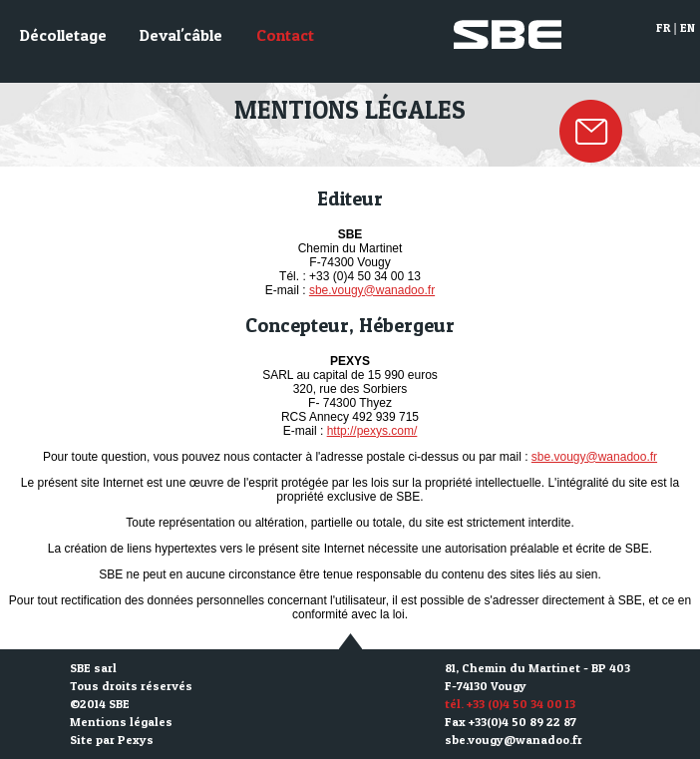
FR (663, 27)
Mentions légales (121, 722)
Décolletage (63, 35)
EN (688, 27)
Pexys (136, 740)
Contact (285, 35)
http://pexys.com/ (372, 431)
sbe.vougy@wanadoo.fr (372, 290)
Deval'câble (181, 35)
